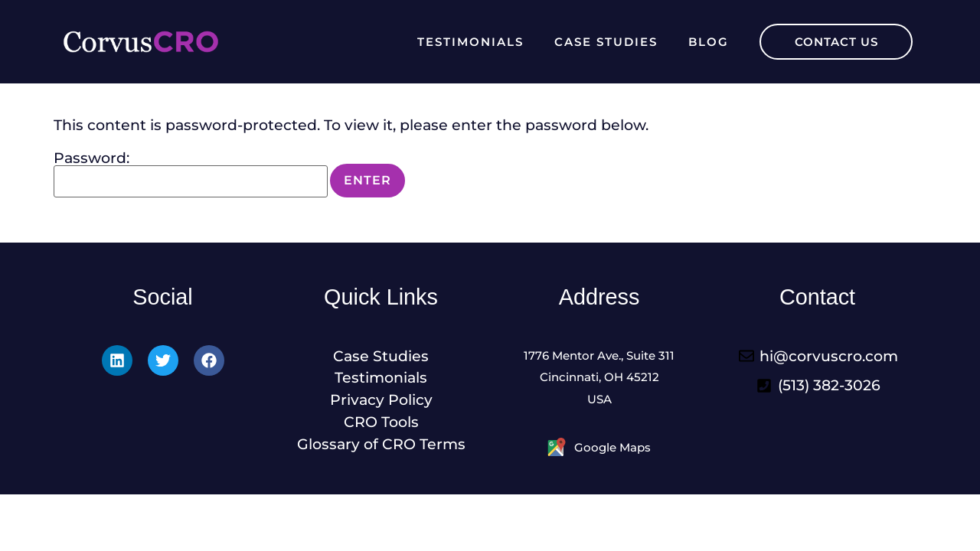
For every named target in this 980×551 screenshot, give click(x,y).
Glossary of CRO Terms (381, 444)
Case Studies (606, 42)
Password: (191, 174)
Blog (709, 42)
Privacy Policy (381, 399)
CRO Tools (381, 422)
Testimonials (470, 42)
